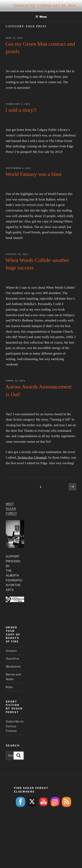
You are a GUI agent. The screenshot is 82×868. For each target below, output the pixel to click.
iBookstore (13, 667)
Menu (41, 17)
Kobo (9, 687)
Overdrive (12, 659)
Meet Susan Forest (11, 509)
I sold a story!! (21, 110)
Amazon (11, 651)
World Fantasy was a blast (33, 174)
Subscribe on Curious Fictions (15, 726)
